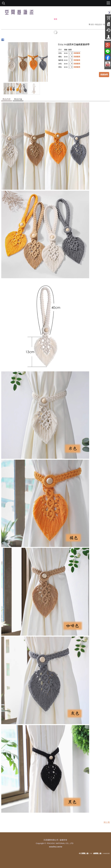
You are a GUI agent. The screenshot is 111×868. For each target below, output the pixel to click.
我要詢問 (104, 75)
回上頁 (107, 822)
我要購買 (77, 53)
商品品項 (98, 24)
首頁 (92, 24)
